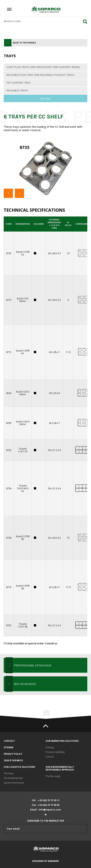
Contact (9, 741)
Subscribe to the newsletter (45, 826)
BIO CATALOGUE (25, 684)
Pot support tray (19, 83)
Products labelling (55, 752)
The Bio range (53, 776)
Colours (50, 757)
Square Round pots (14, 783)
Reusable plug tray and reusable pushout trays (40, 75)
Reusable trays (17, 91)
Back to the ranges (24, 43)
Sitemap (9, 747)
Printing (50, 747)
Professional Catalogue (33, 665)
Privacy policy (13, 754)
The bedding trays (13, 778)
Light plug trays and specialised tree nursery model (43, 67)
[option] (45, 169)
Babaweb (53, 861)
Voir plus (45, 98)
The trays (9, 773)
